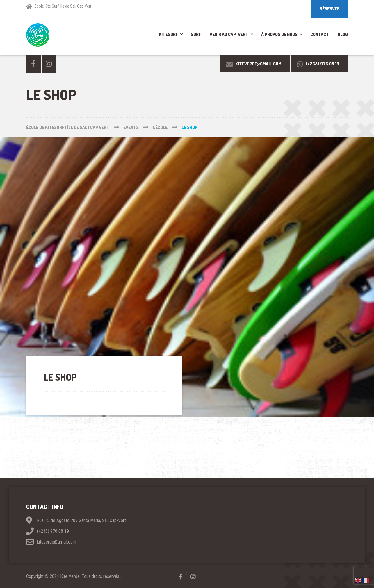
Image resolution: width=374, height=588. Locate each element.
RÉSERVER (330, 9)
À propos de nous (279, 34)
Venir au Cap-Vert (229, 34)
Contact (320, 34)
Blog (343, 34)
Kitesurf (168, 34)
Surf (196, 34)
